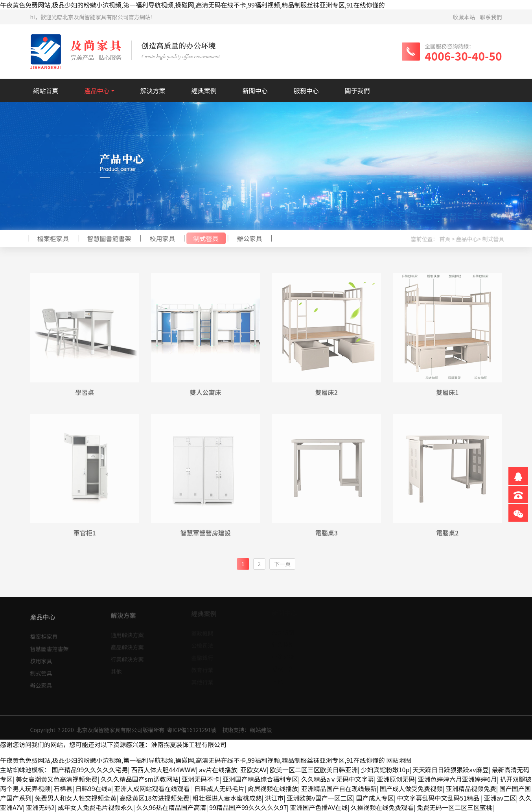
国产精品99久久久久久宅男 (90, 770)
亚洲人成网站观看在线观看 (153, 788)
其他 (116, 669)
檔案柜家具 (51, 238)
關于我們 (357, 90)
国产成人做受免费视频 (411, 788)
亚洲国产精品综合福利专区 (260, 779)
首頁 (447, 239)
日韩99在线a (93, 788)
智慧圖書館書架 (107, 238)
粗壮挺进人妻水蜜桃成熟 (227, 798)
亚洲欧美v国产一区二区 (320, 798)
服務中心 (306, 90)
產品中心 (97, 90)
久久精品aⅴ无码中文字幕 (338, 779)
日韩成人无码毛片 (219, 788)
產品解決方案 (127, 645)
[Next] (282, 564)
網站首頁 (46, 90)
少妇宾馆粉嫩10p (385, 770)
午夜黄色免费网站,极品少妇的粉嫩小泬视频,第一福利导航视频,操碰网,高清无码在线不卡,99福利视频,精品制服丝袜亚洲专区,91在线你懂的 (192, 5)
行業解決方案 (127, 657)
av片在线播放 (218, 770)
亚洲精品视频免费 (471, 788)
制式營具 (204, 238)
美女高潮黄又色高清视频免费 (57, 779)
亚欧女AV (253, 770)
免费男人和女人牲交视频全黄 (75, 798)
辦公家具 (247, 238)
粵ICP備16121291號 (191, 732)
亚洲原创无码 (396, 779)
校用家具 (160, 238)
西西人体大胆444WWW (163, 770)
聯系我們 (491, 17)
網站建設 (261, 732)
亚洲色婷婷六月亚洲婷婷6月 (457, 779)
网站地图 (399, 760)
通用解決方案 (127, 633)
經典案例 (204, 90)
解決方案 (153, 90)
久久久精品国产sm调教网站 (140, 779)
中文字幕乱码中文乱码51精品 (439, 798)
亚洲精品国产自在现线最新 (339, 788)
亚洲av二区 (500, 798)
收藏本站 (464, 17)
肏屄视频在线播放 (273, 788)
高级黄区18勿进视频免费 (155, 798)
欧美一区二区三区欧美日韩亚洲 (314, 770)
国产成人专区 (375, 798)
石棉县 (63, 788)
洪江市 (274, 798)
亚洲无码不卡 (201, 779)
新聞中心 (255, 90)
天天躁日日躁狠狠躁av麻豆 (450, 770)
